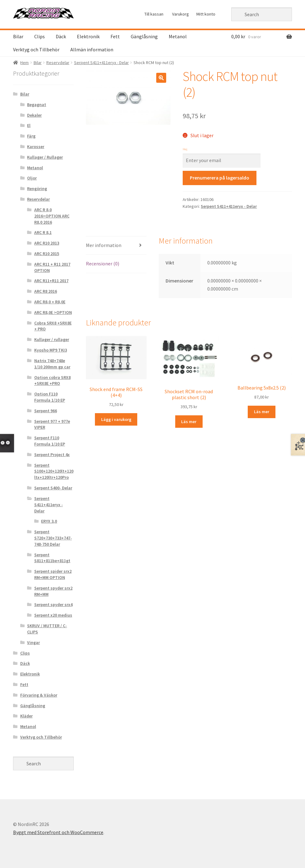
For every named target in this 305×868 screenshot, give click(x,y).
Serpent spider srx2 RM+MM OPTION (53, 574)
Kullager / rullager (52, 339)
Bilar (18, 36)
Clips (40, 36)
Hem (24, 63)
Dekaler (34, 115)
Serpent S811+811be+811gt (52, 558)
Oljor (32, 178)
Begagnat (37, 105)
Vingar (33, 642)
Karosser (36, 147)
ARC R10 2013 (47, 243)
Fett (115, 36)
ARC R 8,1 (43, 232)
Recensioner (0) (103, 264)
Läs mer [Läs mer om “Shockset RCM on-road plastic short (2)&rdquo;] (189, 422)
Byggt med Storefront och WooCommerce (58, 832)
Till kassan (154, 14)
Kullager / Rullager (45, 157)
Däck (61, 36)
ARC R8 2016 (46, 291)
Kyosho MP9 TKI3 (51, 350)
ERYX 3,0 (49, 521)
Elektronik (88, 36)
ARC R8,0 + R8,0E (50, 302)
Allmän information (92, 49)
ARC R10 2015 (47, 254)
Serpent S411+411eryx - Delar (101, 63)
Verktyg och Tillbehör (36, 49)
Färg (31, 136)
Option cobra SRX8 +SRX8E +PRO (52, 380)
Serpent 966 (46, 411)
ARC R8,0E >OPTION (53, 312)
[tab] (116, 246)
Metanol (178, 36)
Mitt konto (206, 14)
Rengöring (37, 189)
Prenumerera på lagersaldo (220, 178)
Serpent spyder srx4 (53, 604)
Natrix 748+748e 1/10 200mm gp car (52, 364)
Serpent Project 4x (52, 455)
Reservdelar (58, 63)
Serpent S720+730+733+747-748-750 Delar (53, 538)
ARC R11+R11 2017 (51, 281)
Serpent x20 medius (53, 615)
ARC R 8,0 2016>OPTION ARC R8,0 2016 (52, 216)
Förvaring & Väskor (39, 695)
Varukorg (181, 14)
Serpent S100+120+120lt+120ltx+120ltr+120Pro (54, 471)
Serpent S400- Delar (53, 488)
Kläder (26, 716)
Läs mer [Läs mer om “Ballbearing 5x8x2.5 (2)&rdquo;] (262, 412)
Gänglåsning (144, 36)
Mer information (104, 245)
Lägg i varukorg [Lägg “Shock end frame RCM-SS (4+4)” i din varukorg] (116, 419)
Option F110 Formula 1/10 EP (50, 397)
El (29, 125)
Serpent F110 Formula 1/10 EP (50, 441)
